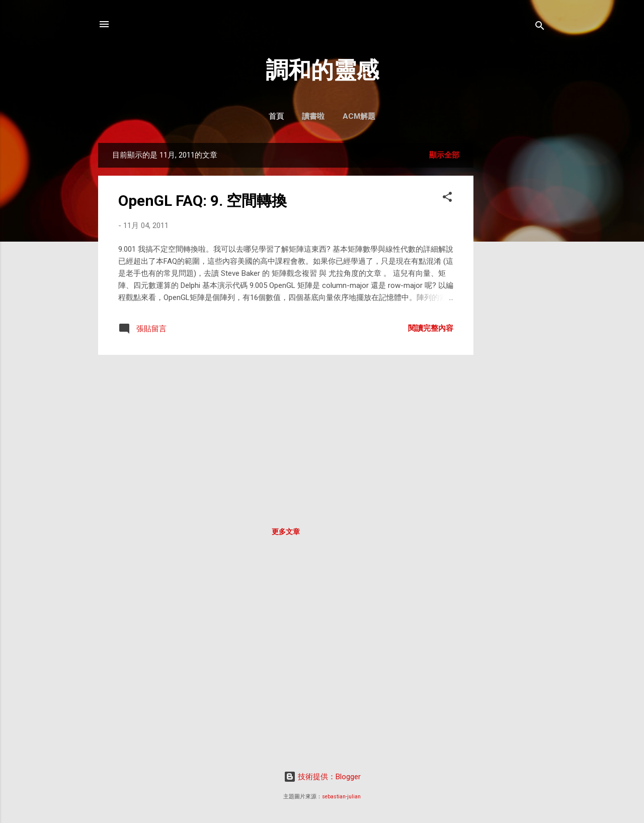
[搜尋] (540, 27)
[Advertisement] (514, 294)
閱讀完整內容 (431, 328)
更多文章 (286, 532)
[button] (447, 199)
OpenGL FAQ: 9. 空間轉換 (203, 201)
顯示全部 (444, 155)
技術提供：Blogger (322, 777)
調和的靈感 (322, 70)
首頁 (276, 116)
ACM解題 (359, 116)
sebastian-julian (341, 797)
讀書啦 (313, 116)
